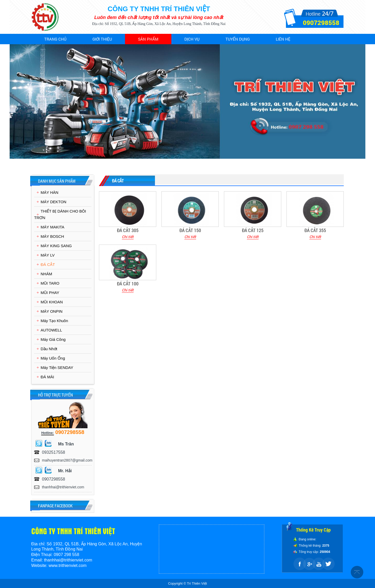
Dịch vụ (192, 39)
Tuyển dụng (238, 39)
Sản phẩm (148, 39)
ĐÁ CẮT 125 (253, 230)
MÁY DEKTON (54, 202)
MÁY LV (48, 255)
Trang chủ (55, 39)
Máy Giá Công (53, 339)
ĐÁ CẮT (48, 264)
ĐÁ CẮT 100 (128, 284)
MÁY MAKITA (52, 227)
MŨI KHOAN (52, 302)
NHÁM (46, 274)
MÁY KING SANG (56, 246)
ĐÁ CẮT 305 (128, 230)
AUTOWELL (51, 330)
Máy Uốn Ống (53, 358)
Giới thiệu (102, 39)
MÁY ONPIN (52, 311)
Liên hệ (283, 39)
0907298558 (321, 23)
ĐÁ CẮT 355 (315, 230)
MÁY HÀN (49, 192)
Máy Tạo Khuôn (54, 321)
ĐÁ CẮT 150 (190, 230)
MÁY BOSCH (52, 236)
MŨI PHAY (50, 293)
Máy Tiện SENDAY (57, 367)
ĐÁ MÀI (47, 377)
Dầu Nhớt (49, 349)
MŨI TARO (50, 283)
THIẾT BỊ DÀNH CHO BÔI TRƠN (60, 214)
